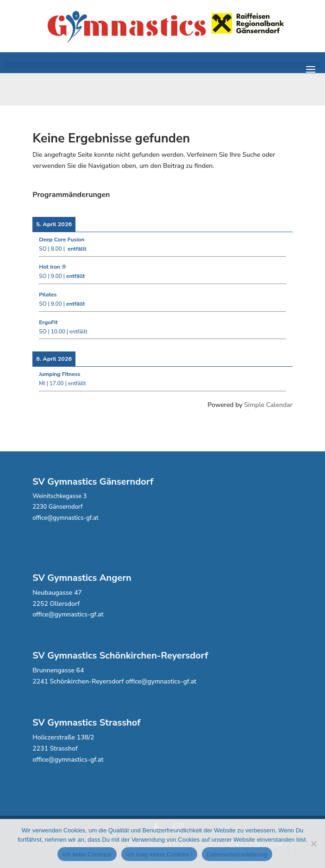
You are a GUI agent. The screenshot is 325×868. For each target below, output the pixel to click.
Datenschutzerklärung (237, 854)
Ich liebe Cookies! (87, 854)
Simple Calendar (268, 405)
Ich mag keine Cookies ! (159, 854)
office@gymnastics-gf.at (65, 518)
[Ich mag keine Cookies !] (313, 843)
